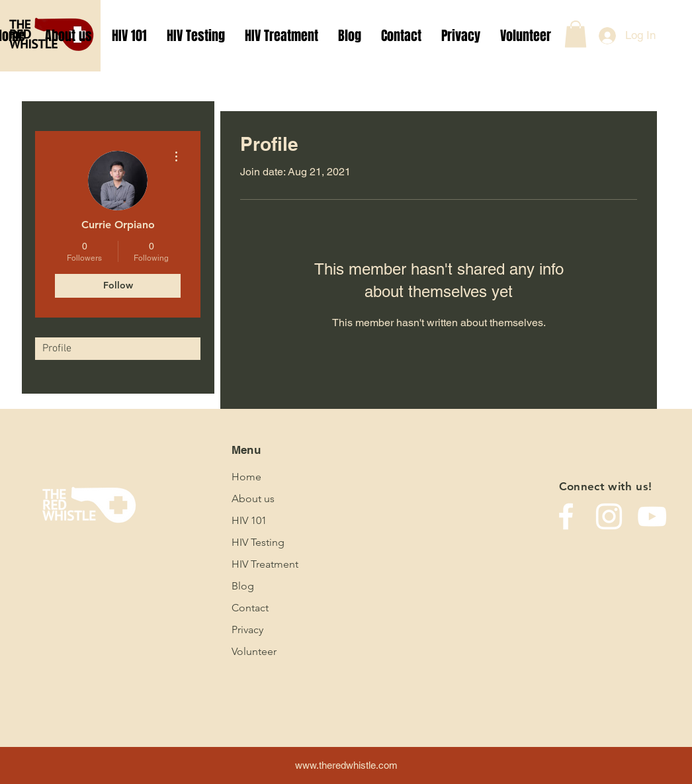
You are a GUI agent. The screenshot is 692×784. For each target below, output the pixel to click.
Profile (57, 349)
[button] (576, 34)
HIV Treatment (265, 564)
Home (246, 477)
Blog (243, 586)
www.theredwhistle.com (346, 765)
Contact (250, 608)
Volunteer (254, 651)
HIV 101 (249, 520)
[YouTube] (652, 516)
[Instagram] (609, 516)
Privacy (247, 630)
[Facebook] (566, 516)
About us (253, 499)
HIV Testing (258, 542)
